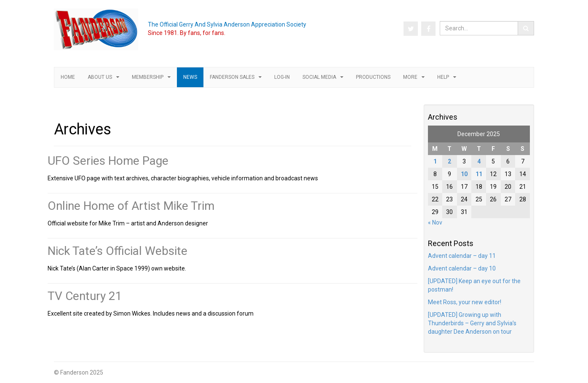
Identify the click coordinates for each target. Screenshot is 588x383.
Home (68, 77)
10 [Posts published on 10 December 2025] (464, 174)
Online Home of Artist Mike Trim (131, 206)
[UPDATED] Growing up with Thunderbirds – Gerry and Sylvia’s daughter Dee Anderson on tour (472, 323)
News (190, 77)
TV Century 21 (85, 296)
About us (100, 77)
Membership (148, 77)
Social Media (319, 77)
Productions (373, 77)
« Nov (435, 222)
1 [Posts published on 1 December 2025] (435, 161)
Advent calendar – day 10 (462, 268)
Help (443, 77)
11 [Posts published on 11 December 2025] (479, 174)
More (410, 77)
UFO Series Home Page (108, 161)
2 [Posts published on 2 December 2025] (449, 161)
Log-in (282, 77)
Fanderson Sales (232, 77)
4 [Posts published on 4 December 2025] (479, 161)
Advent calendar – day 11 (462, 256)
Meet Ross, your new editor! (465, 302)
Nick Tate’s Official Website (118, 251)
